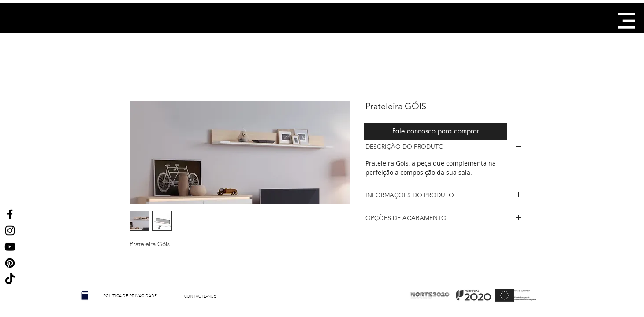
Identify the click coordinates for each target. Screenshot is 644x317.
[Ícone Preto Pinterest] (10, 263)
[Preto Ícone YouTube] (10, 247)
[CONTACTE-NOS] (201, 296)
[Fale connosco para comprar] (436, 131)
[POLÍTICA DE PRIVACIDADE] (130, 296)
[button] (626, 21)
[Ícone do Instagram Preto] (10, 230)
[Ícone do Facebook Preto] (10, 214)
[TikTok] (10, 279)
